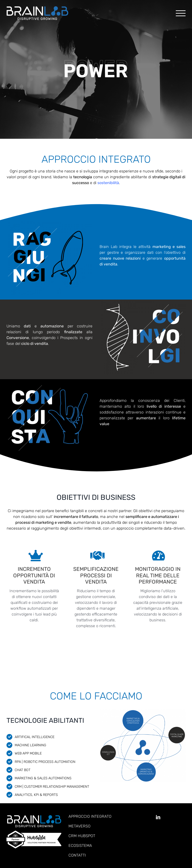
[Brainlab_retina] (34, 817)
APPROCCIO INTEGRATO (90, 816)
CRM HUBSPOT (82, 836)
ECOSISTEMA (80, 846)
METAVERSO (79, 826)
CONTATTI (77, 855)
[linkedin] (158, 817)
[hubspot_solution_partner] (34, 833)
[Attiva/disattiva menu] (181, 13)
